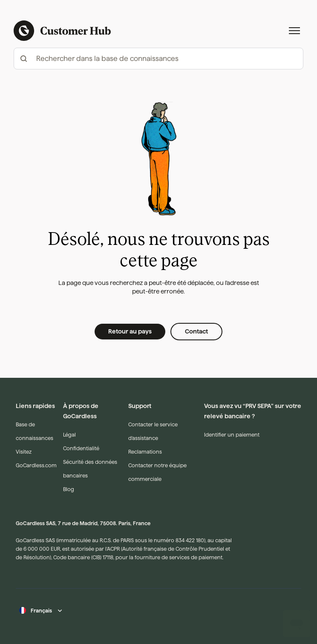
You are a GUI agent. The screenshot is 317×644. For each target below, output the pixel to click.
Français (41, 611)
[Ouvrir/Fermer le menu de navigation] (294, 31)
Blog (69, 489)
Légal (69, 435)
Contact (196, 331)
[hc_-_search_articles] (158, 59)
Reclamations (145, 452)
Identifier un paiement (232, 435)
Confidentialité (81, 448)
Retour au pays (130, 331)
